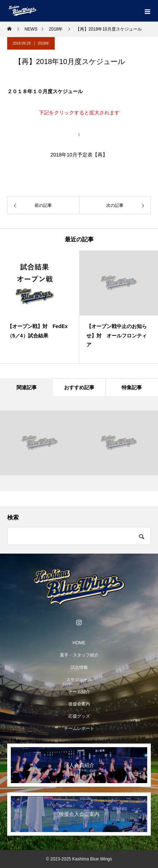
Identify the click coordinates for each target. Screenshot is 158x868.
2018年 (44, 43)
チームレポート (79, 728)
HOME (79, 643)
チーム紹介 (79, 692)
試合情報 (79, 667)
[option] (40, 307)
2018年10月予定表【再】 (79, 155)
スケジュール (79, 680)
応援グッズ (79, 716)
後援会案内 (79, 704)
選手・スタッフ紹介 (79, 655)
